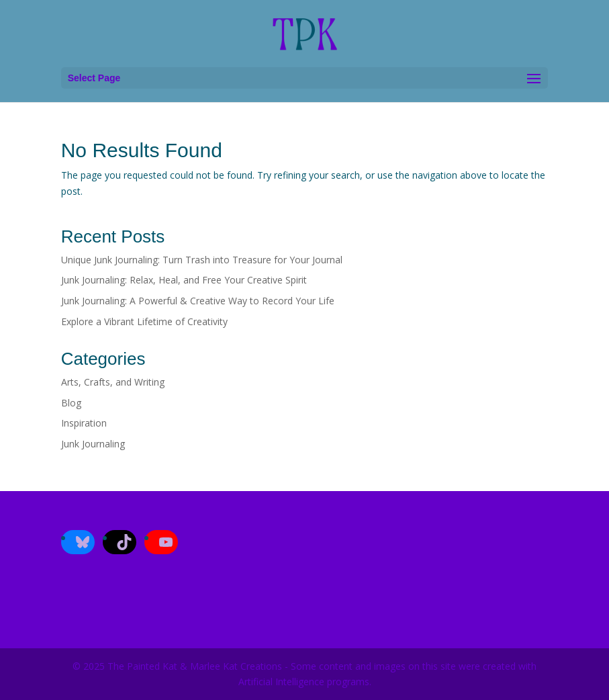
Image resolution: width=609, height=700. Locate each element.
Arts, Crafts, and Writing (113, 382)
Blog (71, 403)
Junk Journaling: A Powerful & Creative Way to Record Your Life (198, 301)
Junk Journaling (93, 444)
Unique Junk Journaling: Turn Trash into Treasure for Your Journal (203, 260)
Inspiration (84, 423)
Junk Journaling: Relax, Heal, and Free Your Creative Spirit (184, 280)
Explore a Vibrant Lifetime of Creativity (144, 321)
